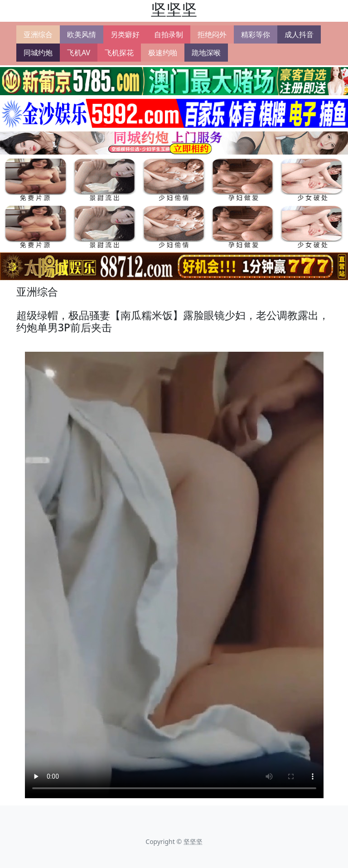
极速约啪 (163, 53)
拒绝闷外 (212, 34)
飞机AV (79, 53)
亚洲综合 (38, 34)
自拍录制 (169, 34)
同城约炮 (38, 53)
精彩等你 (256, 34)
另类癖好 (125, 34)
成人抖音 (299, 34)
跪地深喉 (206, 53)
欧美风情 (82, 34)
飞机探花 (119, 53)
